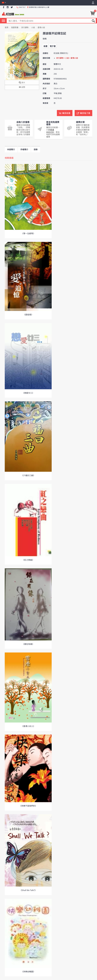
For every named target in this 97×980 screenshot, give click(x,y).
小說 (33, 27)
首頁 (7, 27)
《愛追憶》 (28, 314)
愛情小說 (41, 27)
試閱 (22, 87)
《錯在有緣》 (28, 644)
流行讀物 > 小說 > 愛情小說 (67, 58)
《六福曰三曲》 (28, 475)
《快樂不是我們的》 (28, 806)
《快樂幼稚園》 (28, 971)
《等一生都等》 (28, 233)
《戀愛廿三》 (28, 393)
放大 (22, 83)
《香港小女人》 (28, 726)
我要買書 (15, 27)
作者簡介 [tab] (24, 149)
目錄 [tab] (36, 149)
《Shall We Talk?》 (28, 890)
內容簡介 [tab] (11, 149)
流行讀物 (25, 27)
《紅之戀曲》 (28, 560)
